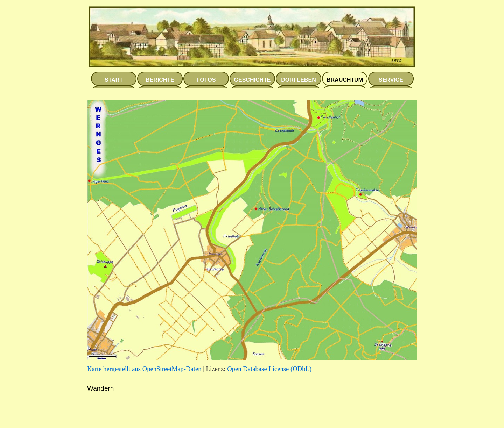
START (114, 80)
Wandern (100, 388)
